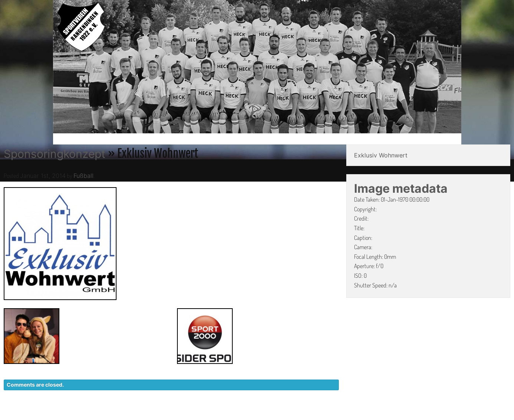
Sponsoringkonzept (55, 154)
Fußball (84, 176)
